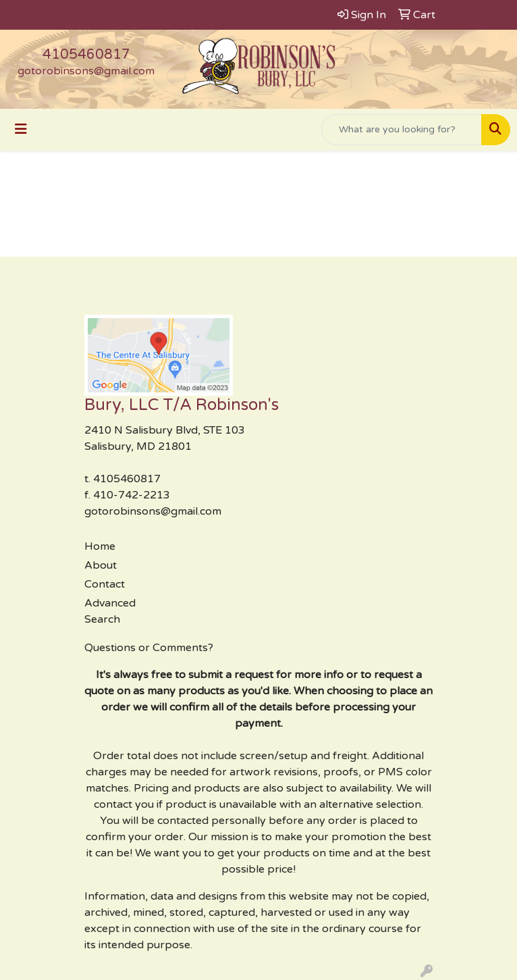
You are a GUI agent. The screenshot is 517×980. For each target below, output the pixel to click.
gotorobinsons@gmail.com (86, 71)
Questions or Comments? (149, 648)
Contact (105, 584)
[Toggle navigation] (21, 129)
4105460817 (86, 55)
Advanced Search (110, 611)
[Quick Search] (402, 130)
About (101, 565)
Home (100, 546)
